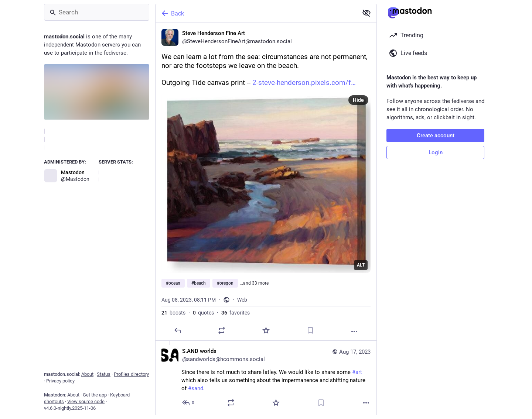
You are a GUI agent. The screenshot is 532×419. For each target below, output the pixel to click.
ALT (361, 265)
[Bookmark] (310, 330)
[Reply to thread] (189, 403)
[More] (354, 332)
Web (242, 300)
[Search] (97, 12)
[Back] (256, 13)
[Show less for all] (366, 13)
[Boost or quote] (222, 330)
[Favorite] (266, 330)
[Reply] (178, 330)
